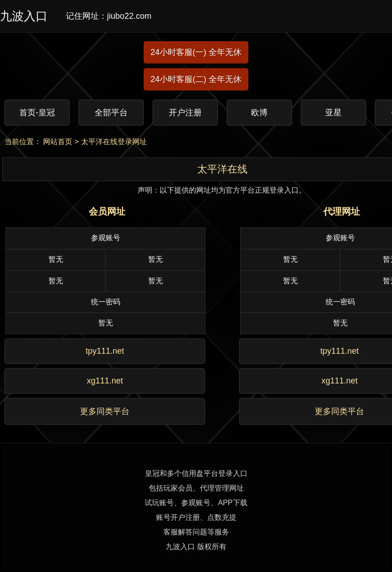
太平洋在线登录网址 (114, 142)
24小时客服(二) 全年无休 (196, 79)
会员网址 (107, 211)
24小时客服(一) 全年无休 (196, 52)
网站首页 (58, 142)
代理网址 (342, 211)
